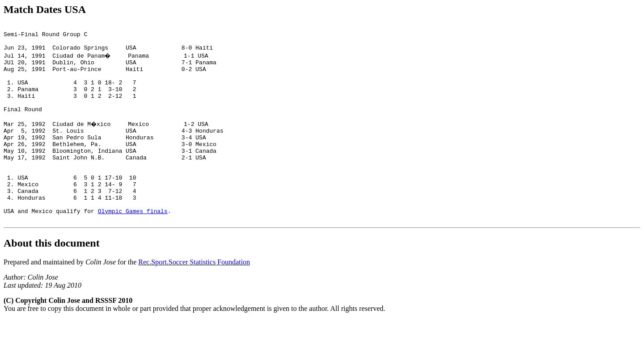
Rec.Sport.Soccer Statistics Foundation (194, 298)
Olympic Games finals (133, 246)
